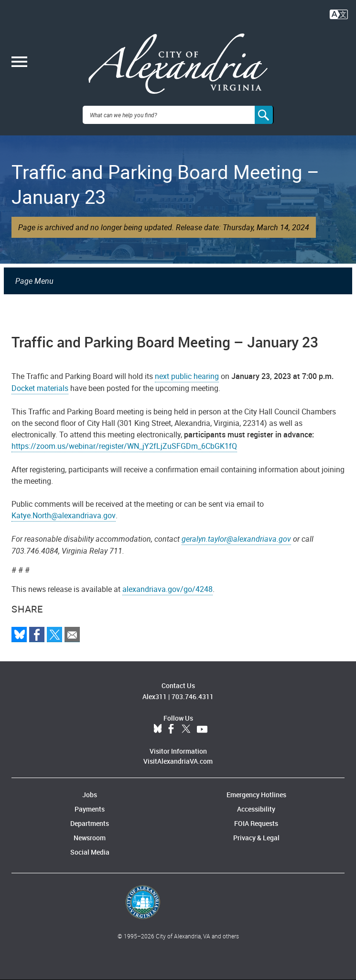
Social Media (90, 852)
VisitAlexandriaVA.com (178, 761)
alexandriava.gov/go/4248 (167, 589)
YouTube (202, 729)
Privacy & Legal (256, 838)
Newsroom (90, 838)
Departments (90, 823)
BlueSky (158, 729)
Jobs (90, 795)
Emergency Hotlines (256, 795)
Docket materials (40, 388)
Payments (90, 809)
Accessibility (256, 809)
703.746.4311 (193, 696)
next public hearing (187, 376)
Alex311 (155, 696)
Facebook (171, 729)
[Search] (264, 115)
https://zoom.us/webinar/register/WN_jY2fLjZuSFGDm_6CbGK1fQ (124, 446)
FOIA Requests (256, 823)
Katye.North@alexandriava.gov (64, 515)
